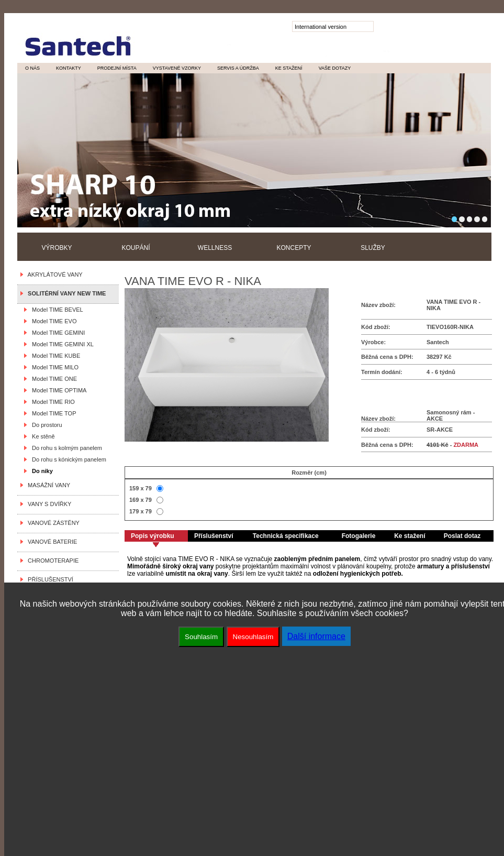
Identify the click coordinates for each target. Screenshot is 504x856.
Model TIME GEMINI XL (61, 344)
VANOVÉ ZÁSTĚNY (52, 523)
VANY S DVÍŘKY (48, 504)
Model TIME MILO (54, 367)
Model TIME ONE (53, 379)
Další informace (316, 636)
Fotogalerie (359, 536)
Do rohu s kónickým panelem (68, 459)
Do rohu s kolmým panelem (65, 448)
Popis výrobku (153, 536)
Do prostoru (46, 425)
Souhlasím (201, 637)
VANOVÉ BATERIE (51, 542)
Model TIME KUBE (54, 356)
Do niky (41, 471)
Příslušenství (214, 536)
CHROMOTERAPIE (52, 561)
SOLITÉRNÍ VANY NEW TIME (65, 293)
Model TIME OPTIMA (58, 390)
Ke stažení (410, 536)
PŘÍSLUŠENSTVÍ (49, 579)
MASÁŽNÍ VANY (47, 485)
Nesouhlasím (253, 637)
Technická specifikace (286, 536)
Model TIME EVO (53, 321)
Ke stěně (42, 436)
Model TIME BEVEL (56, 310)
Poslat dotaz (462, 536)
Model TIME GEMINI (57, 333)
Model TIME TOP (52, 413)
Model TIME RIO (52, 402)
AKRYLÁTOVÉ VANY (54, 275)
